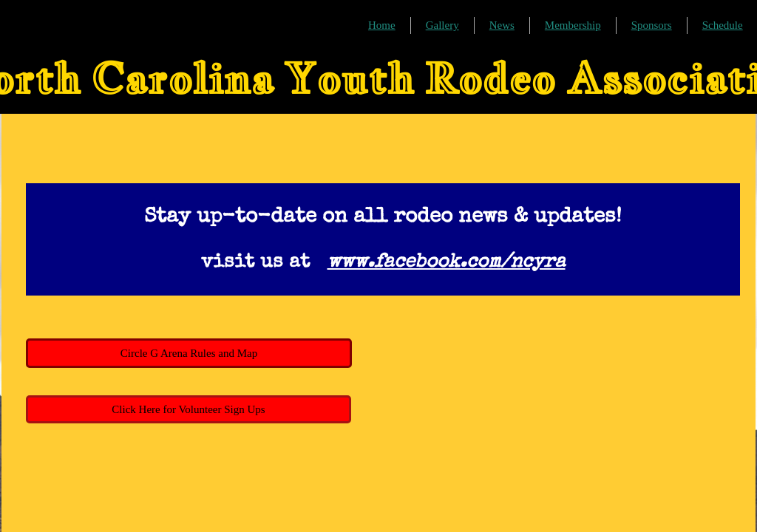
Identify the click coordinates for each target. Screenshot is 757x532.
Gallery (442, 25)
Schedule (723, 25)
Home (382, 25)
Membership (573, 25)
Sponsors (652, 25)
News (502, 25)
